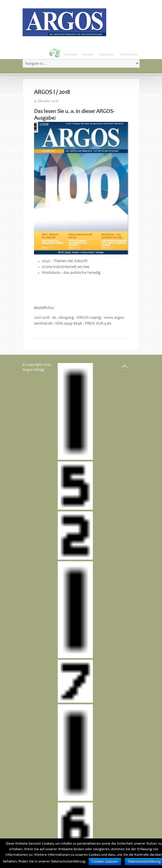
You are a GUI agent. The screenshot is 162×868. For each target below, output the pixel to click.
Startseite (70, 55)
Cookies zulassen (105, 862)
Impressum (107, 55)
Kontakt (88, 55)
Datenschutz (129, 55)
